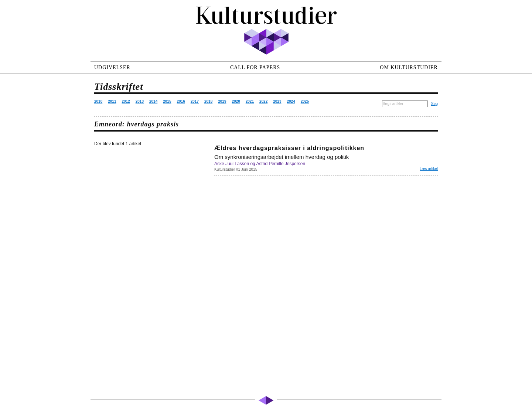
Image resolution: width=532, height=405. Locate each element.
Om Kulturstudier (409, 67)
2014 (153, 101)
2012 (126, 101)
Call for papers (255, 67)
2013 (140, 101)
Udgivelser (112, 67)
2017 (195, 101)
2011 (112, 101)
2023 (277, 101)
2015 (167, 101)
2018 (208, 101)
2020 (236, 101)
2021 (250, 101)
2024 (291, 101)
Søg (434, 104)
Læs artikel (429, 169)
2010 (98, 101)
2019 (222, 101)
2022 (263, 101)
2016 (181, 101)
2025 (305, 101)
